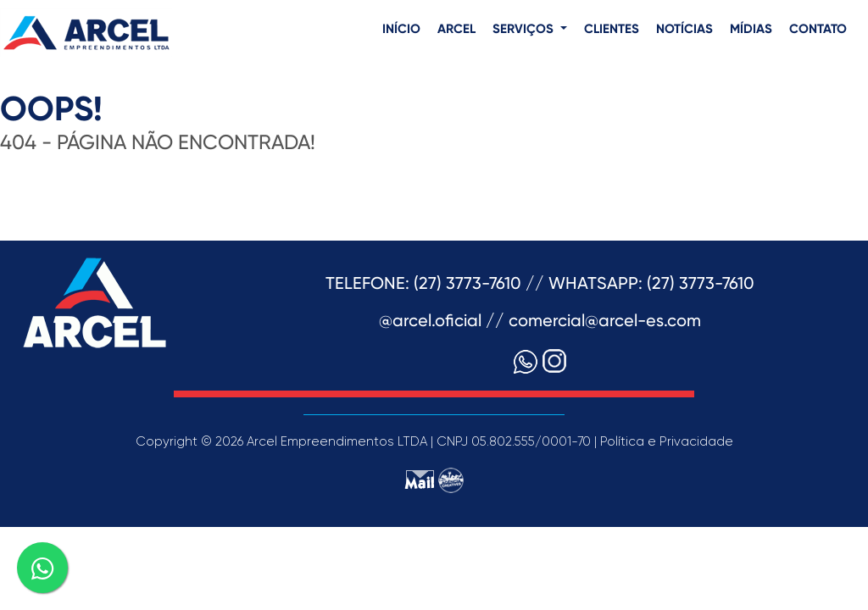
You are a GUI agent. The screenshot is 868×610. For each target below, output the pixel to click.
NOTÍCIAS (684, 29)
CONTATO (818, 29)
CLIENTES (612, 29)
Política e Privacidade (667, 441)
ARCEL (456, 29)
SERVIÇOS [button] (525, 29)
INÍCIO (401, 29)
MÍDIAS (751, 29)
